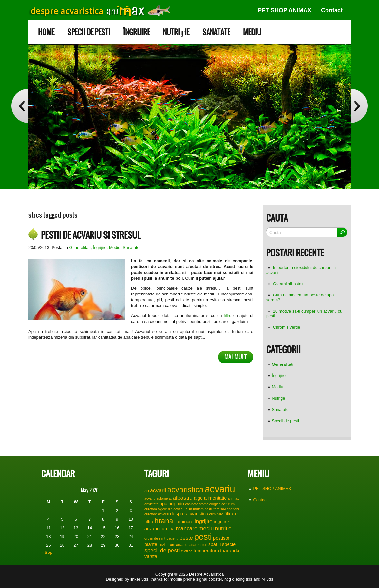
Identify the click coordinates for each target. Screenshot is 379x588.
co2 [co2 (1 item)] (224, 504)
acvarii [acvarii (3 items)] (158, 490)
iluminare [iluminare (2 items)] (184, 522)
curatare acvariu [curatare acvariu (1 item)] (157, 514)
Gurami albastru (288, 284)
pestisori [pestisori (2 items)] (222, 538)
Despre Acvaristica (207, 574)
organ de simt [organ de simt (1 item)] (155, 538)
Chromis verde (287, 327)
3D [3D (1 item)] (147, 491)
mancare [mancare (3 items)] (187, 528)
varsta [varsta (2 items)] (151, 556)
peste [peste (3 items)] (186, 538)
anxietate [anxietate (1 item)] (151, 504)
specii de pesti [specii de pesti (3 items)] (162, 550)
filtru (227, 316)
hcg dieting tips (238, 579)
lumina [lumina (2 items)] (168, 529)
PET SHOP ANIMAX (285, 10)
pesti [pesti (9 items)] (203, 537)
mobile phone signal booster (196, 579)
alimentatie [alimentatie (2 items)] (215, 498)
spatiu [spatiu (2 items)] (214, 544)
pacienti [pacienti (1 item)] (172, 538)
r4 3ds (267, 579)
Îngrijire (136, 32)
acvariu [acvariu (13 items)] (220, 489)
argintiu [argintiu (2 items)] (176, 504)
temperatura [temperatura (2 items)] (206, 551)
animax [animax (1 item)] (233, 498)
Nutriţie (176, 32)
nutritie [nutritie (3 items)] (223, 528)
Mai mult (236, 357)
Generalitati (282, 364)
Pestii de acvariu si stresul (91, 235)
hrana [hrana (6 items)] (164, 521)
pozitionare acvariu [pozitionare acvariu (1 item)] (173, 545)
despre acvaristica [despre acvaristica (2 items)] (189, 514)
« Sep (47, 552)
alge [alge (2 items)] (198, 498)
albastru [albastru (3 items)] (183, 498)
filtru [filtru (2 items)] (149, 522)
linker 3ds (139, 579)
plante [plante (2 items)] (151, 544)
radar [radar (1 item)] (193, 545)
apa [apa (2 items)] (163, 504)
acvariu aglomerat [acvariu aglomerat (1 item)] (158, 498)
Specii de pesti (89, 32)
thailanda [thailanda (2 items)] (230, 551)
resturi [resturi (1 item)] (202, 545)
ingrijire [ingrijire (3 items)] (204, 521)
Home (46, 32)
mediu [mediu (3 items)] (206, 528)
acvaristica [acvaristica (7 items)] (185, 489)
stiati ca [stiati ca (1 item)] (187, 551)
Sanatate (216, 32)
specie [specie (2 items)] (229, 544)
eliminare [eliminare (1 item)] (216, 514)
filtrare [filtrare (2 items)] (231, 514)
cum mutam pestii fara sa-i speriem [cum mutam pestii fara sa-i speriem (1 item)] (212, 509)
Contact (332, 10)
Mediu (252, 32)
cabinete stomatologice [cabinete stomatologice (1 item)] (203, 504)
